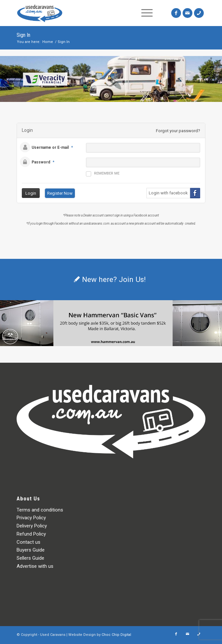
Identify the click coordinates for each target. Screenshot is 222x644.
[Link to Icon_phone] (199, 13)
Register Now (60, 193)
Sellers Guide (30, 558)
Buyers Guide (31, 550)
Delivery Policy (32, 526)
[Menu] (147, 13)
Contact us (28, 542)
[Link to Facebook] (176, 13)
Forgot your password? (178, 131)
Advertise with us (35, 566)
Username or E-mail (50, 147)
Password (41, 162)
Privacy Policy (31, 518)
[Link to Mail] (187, 13)
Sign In (23, 35)
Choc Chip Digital (116, 635)
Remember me (103, 174)
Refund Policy (31, 534)
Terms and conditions (40, 510)
